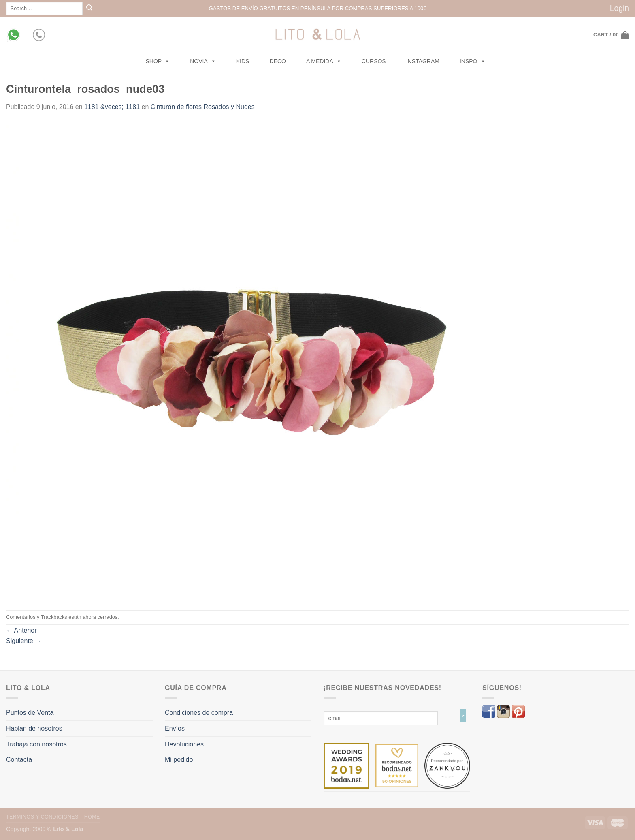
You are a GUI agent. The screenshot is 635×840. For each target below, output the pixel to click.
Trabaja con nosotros (36, 744)
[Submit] (89, 8)
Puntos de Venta (30, 713)
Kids (243, 61)
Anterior (21, 630)
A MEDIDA (324, 61)
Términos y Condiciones (42, 817)
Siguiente (24, 641)
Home (92, 817)
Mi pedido (179, 760)
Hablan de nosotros (34, 728)
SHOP (158, 61)
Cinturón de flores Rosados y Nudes (203, 107)
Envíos (175, 728)
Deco (277, 61)
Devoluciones (184, 744)
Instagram (423, 61)
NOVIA (203, 61)
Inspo (473, 61)
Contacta (19, 760)
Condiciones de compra (199, 713)
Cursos (374, 61)
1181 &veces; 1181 (112, 107)
